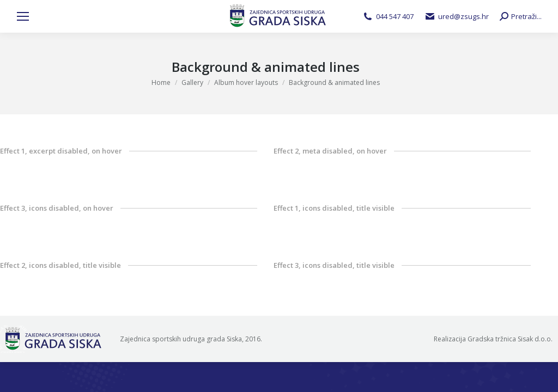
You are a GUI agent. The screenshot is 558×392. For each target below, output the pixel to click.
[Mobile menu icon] (23, 16)
